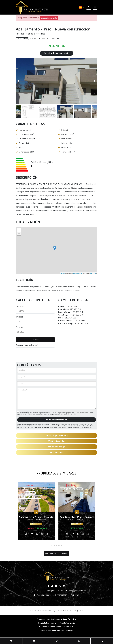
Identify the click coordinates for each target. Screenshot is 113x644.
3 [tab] (57, 545)
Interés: (19, 317)
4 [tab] (59, 545)
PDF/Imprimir (56, 452)
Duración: (20, 327)
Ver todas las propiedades (56, 554)
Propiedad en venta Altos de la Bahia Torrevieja (56, 619)
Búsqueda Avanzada (49, 18)
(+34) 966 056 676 (55, 591)
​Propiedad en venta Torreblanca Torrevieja (56, 627)
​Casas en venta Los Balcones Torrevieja (57, 630)
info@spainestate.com (78, 591)
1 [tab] (52, 545)
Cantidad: (20, 306)
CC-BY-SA (93, 273)
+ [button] (19, 230)
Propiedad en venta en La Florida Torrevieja (57, 623)
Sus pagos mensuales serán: (28, 345)
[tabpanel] (36, 512)
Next (94, 81)
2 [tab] (54, 545)
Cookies (71, 611)
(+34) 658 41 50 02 (38, 591)
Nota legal (52, 611)
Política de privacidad (83, 412)
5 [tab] (61, 545)
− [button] (19, 234)
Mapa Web (79, 611)
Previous (19, 81)
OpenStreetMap (78, 273)
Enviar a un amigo (56, 447)
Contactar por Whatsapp (56, 435)
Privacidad (62, 611)
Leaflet (63, 273)
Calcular (35, 340)
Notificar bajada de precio (57, 53)
